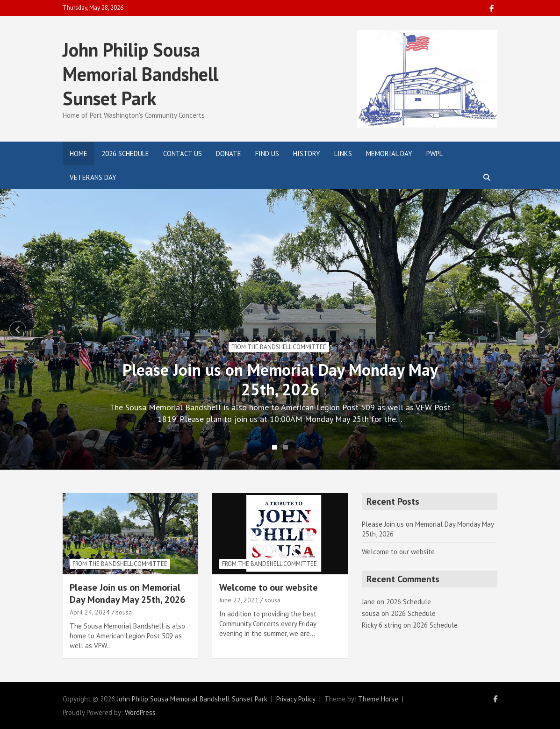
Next (542, 329)
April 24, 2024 (90, 612)
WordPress (140, 712)
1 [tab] (274, 447)
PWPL (434, 154)
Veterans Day (93, 177)
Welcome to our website (269, 587)
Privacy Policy (296, 699)
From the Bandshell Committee (279, 347)
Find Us (267, 154)
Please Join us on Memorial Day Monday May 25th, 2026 (280, 379)
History (307, 154)
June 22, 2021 (239, 600)
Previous (18, 329)
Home (79, 154)
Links (343, 154)
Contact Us (183, 154)
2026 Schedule (125, 154)
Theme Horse (378, 699)
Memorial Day (389, 154)
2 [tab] (286, 447)
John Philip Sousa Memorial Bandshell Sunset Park (140, 74)
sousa (124, 612)
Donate (229, 154)
